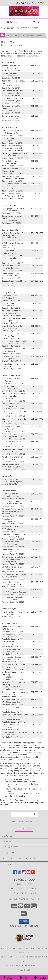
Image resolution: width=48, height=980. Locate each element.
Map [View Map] (24, 978)
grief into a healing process (25, 743)
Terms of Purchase (31, 966)
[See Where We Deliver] (24, 829)
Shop (12, 22)
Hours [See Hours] (40, 978)
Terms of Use (24, 970)
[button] (24, 921)
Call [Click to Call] (8, 978)
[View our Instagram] (24, 873)
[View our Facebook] (15, 873)
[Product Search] (24, 814)
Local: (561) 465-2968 (24, 893)
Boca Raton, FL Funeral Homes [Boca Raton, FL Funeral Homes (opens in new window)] (16, 948)
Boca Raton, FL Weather (13, 957)
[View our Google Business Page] (20, 873)
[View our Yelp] (33, 873)
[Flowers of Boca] (24, 15)
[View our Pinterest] (29, 873)
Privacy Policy (13, 966)
